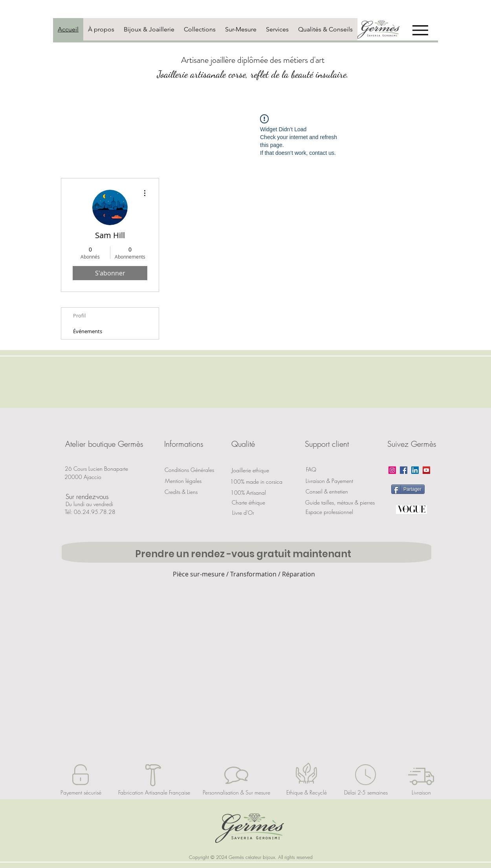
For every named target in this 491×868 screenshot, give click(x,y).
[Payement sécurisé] (81, 793)
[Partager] (408, 489)
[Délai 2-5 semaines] (366, 793)
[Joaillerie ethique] (250, 470)
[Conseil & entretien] (327, 492)
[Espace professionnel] (329, 512)
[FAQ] (311, 470)
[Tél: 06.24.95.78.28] (90, 512)
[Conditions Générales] (189, 470)
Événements (88, 331)
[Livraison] (421, 793)
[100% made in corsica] (256, 482)
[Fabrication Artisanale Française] (154, 793)
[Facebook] (404, 470)
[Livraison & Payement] (329, 481)
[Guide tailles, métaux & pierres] (340, 503)
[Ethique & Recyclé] (306, 793)
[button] (104, 444)
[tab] (68, 29)
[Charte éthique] (248, 502)
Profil (79, 316)
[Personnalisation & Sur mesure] (236, 793)
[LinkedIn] (415, 470)
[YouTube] (426, 470)
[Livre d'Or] (243, 513)
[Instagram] (392, 470)
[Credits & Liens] (181, 492)
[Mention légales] (183, 481)
